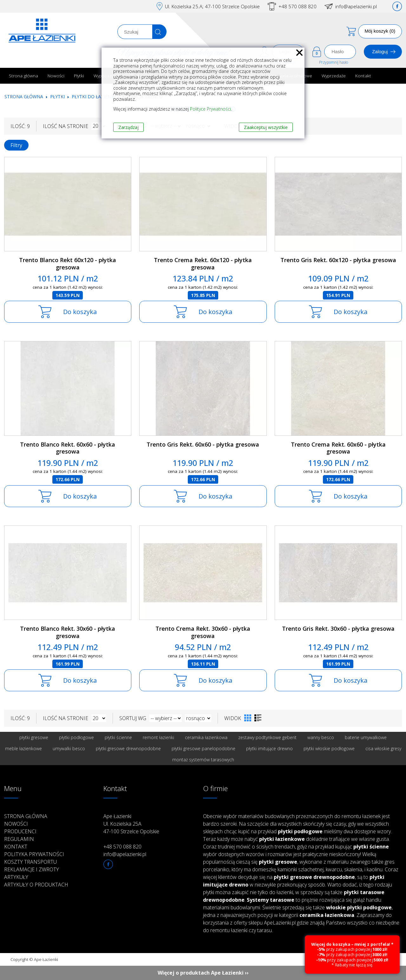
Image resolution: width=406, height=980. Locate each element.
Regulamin (19, 839)
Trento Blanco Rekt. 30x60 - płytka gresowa (68, 632)
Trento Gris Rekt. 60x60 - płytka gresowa (203, 444)
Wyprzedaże (334, 76)
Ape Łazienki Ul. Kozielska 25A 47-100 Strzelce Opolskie (131, 824)
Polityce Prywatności (210, 109)
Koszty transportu (30, 862)
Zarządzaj (128, 127)
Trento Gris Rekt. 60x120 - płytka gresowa (338, 260)
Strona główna (23, 76)
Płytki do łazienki (93, 97)
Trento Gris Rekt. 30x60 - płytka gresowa (338, 629)
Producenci (20, 831)
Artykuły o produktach (36, 885)
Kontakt (363, 76)
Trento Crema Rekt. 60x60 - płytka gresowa (338, 448)
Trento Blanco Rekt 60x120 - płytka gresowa (68, 264)
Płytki (79, 76)
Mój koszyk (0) (380, 31)
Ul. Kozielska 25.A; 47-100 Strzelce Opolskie (212, 6)
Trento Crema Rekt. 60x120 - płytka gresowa (203, 264)
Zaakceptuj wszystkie (266, 127)
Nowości (56, 76)
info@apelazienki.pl (356, 6)
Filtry (16, 145)
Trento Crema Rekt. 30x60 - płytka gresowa (203, 632)
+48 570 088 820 (298, 6)
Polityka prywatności (34, 854)
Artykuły (16, 877)
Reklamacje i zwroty (32, 869)
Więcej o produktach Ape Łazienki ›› (203, 973)
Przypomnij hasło (334, 62)
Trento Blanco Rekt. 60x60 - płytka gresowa (68, 448)
